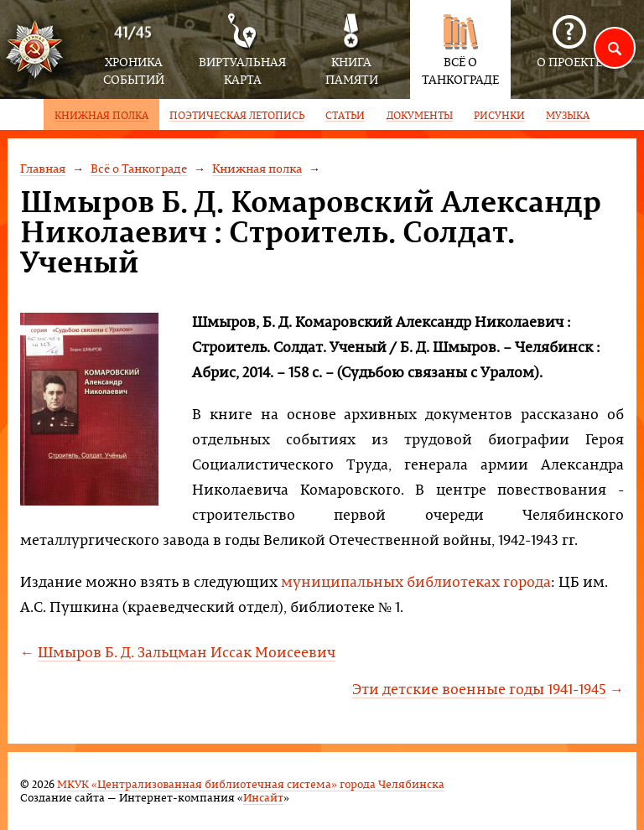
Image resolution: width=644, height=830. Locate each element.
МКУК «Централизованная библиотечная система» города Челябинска (251, 783)
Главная (43, 168)
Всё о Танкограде (139, 168)
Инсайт (263, 797)
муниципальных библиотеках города (416, 581)
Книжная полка (257, 168)
